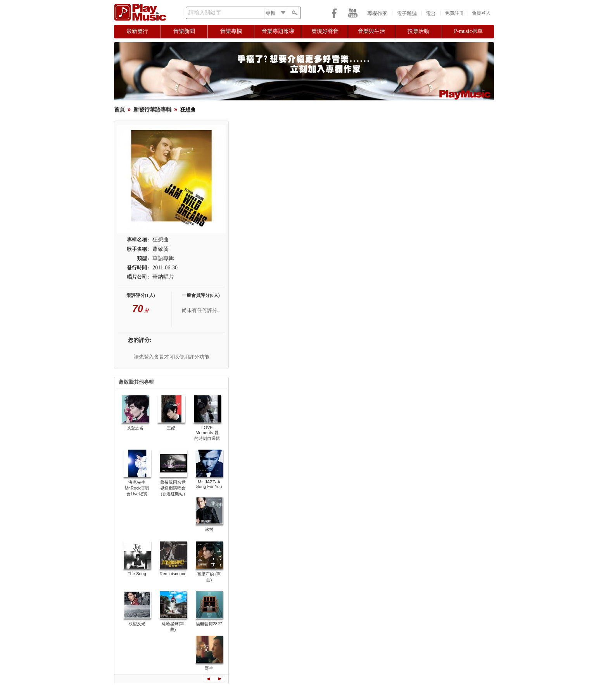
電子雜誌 (407, 13)
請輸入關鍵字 (205, 13)
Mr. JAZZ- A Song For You (209, 484)
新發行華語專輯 (152, 109)
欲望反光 (137, 624)
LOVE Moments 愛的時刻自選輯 (207, 433)
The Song (137, 574)
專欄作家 (377, 13)
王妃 (171, 428)
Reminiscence (173, 574)
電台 (431, 13)
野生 (209, 668)
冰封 (209, 529)
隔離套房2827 (209, 624)
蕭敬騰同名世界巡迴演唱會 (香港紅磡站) (173, 488)
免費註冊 (454, 13)
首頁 (119, 109)
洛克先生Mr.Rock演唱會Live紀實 (137, 488)
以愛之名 (135, 428)
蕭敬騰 (161, 249)
